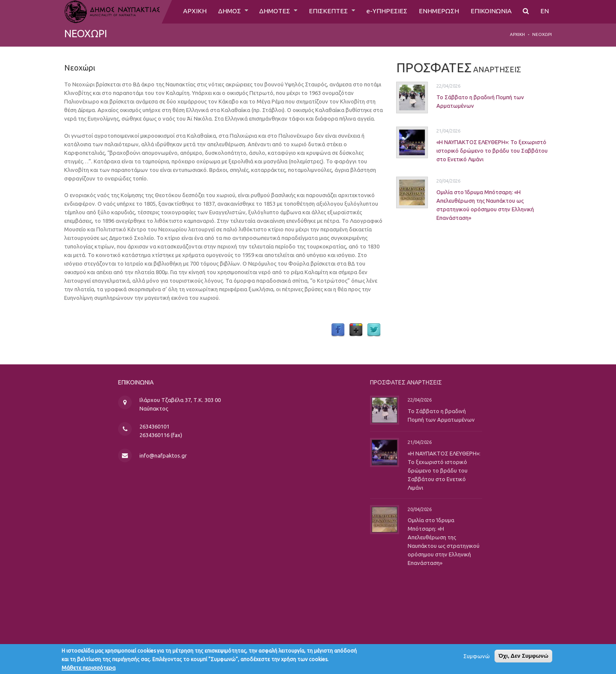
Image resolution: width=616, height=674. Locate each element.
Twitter (374, 330)
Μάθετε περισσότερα (89, 670)
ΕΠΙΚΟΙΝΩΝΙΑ (490, 12)
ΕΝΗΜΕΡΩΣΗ (437, 12)
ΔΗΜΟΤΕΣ (271, 12)
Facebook (338, 330)
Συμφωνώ (477, 658)
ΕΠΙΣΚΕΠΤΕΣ (326, 12)
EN (545, 12)
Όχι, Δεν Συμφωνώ (523, 658)
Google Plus (356, 330)
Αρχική (517, 34)
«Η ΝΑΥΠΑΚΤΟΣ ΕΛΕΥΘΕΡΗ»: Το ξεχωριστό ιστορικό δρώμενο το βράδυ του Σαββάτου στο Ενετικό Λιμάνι (483, 151)
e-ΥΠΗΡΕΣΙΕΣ (385, 12)
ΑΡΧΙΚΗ (187, 12)
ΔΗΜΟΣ (223, 12)
